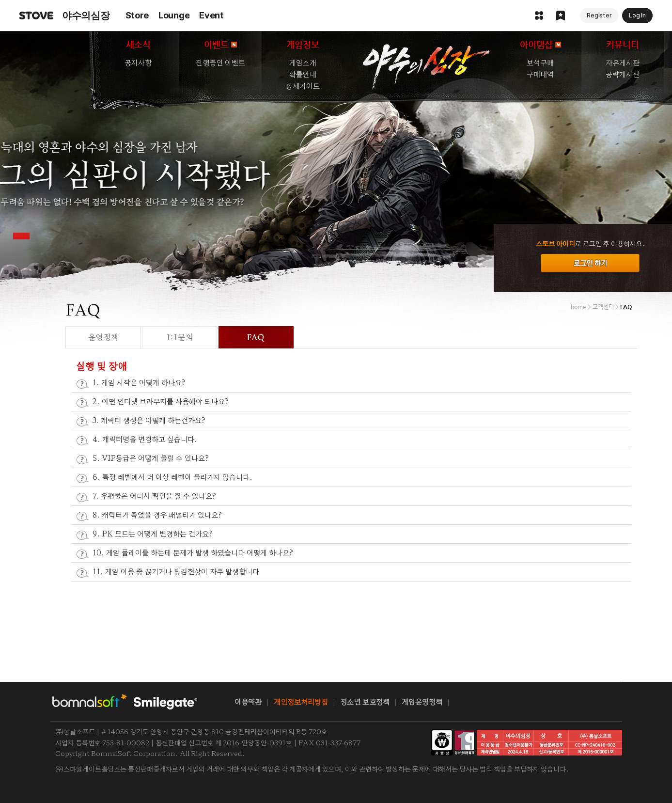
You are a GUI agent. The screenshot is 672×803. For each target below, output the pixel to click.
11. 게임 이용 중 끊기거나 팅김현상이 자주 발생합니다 (176, 571)
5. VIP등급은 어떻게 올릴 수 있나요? (151, 458)
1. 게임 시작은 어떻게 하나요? (139, 382)
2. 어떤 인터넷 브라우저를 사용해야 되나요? (161, 401)
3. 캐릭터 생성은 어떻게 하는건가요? (149, 420)
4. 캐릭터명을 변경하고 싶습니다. (145, 439)
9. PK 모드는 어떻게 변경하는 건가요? (153, 533)
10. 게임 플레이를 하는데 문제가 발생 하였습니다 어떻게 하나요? (193, 552)
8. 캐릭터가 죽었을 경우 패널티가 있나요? (157, 514)
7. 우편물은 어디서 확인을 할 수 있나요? (155, 496)
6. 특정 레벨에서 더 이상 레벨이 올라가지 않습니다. (172, 477)
